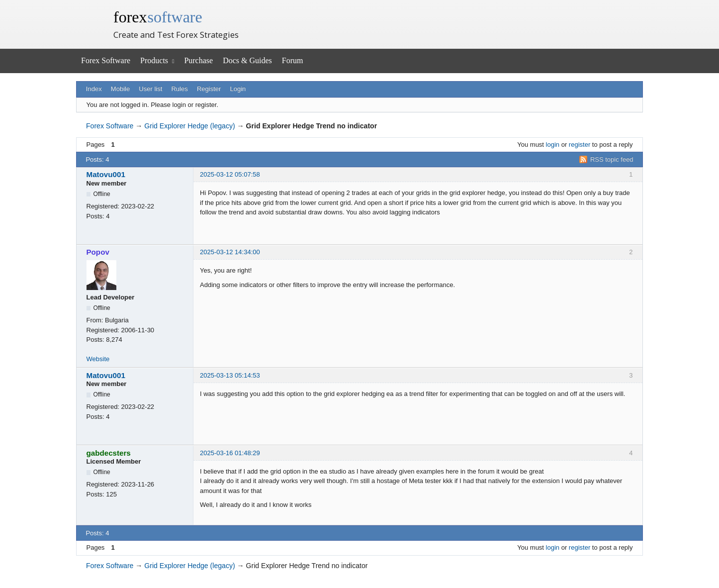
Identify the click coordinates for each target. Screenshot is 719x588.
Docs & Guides (247, 60)
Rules (179, 89)
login (553, 145)
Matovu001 (106, 174)
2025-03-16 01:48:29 (230, 453)
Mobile (120, 89)
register (580, 145)
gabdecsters (109, 453)
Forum (293, 60)
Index (94, 89)
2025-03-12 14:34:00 (230, 252)
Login (238, 89)
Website (98, 359)
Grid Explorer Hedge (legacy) (189, 126)
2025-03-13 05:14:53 (230, 375)
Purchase (198, 60)
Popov (98, 252)
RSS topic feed (612, 159)
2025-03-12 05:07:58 (230, 174)
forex (158, 17)
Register (209, 89)
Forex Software (106, 60)
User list (150, 89)
